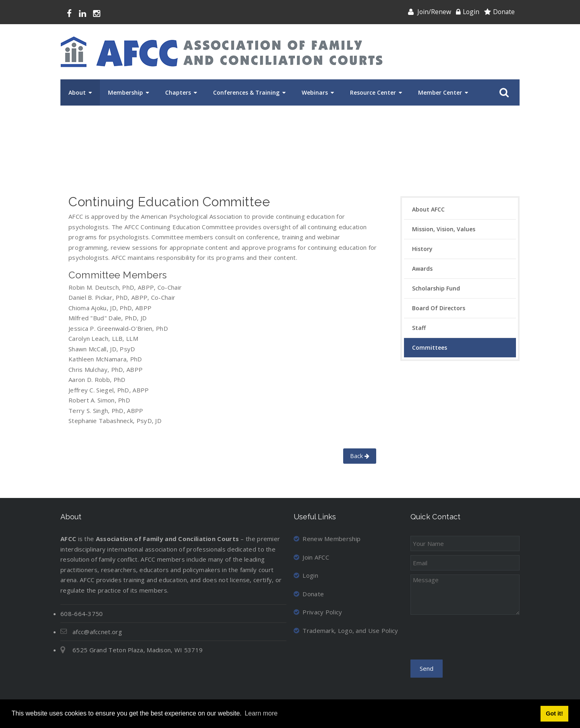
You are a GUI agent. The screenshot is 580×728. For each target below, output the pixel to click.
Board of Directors (439, 308)
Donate (504, 12)
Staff (419, 328)
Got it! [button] (554, 713)
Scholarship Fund (436, 288)
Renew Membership (327, 539)
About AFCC (428, 209)
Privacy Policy (318, 612)
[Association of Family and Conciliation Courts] (222, 52)
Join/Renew (434, 12)
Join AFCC (311, 557)
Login (471, 12)
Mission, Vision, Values (444, 229)
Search (502, 93)
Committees (430, 347)
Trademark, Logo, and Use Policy (346, 631)
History (422, 249)
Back (360, 456)
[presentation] (472, 640)
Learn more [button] (261, 713)
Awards (422, 269)
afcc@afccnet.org (97, 632)
